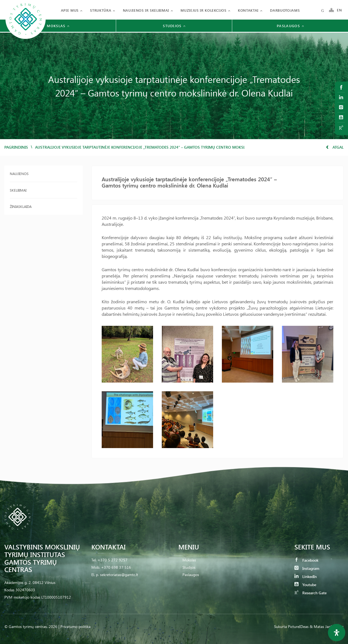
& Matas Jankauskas (327, 626)
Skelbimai (18, 190)
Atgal (335, 147)
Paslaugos (191, 575)
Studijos (189, 567)
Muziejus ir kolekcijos (203, 10)
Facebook (306, 560)
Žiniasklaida (21, 206)
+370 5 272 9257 (113, 560)
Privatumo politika (75, 626)
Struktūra (101, 10)
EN (340, 10)
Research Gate (310, 593)
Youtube (305, 585)
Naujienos (19, 173)
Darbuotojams (285, 10)
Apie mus (70, 10)
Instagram (307, 568)
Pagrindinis (16, 147)
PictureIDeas (298, 626)
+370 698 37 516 (116, 567)
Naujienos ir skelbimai (146, 10)
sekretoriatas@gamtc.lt (119, 575)
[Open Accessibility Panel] (337, 633)
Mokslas (189, 560)
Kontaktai (248, 10)
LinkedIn (306, 576)
